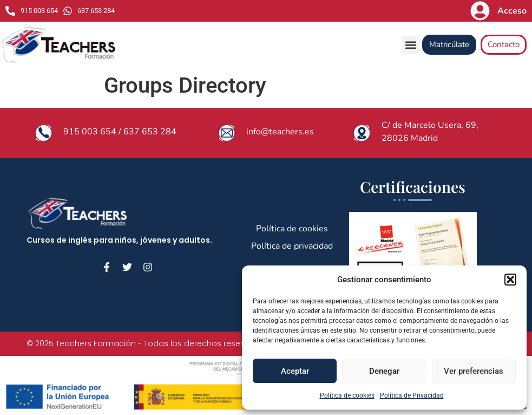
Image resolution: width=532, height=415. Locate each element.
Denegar (384, 371)
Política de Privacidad (412, 395)
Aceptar (295, 371)
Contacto (504, 44)
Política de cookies (347, 395)
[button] (510, 280)
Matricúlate (449, 44)
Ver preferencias (474, 371)
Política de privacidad (292, 246)
